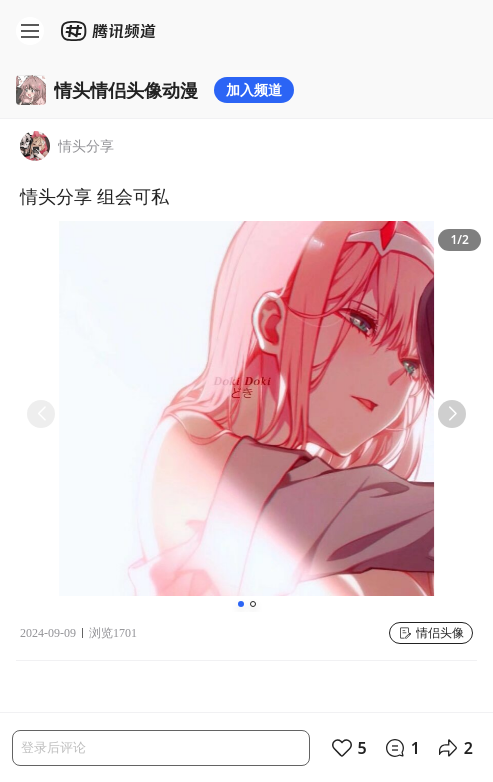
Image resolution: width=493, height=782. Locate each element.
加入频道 (254, 89)
